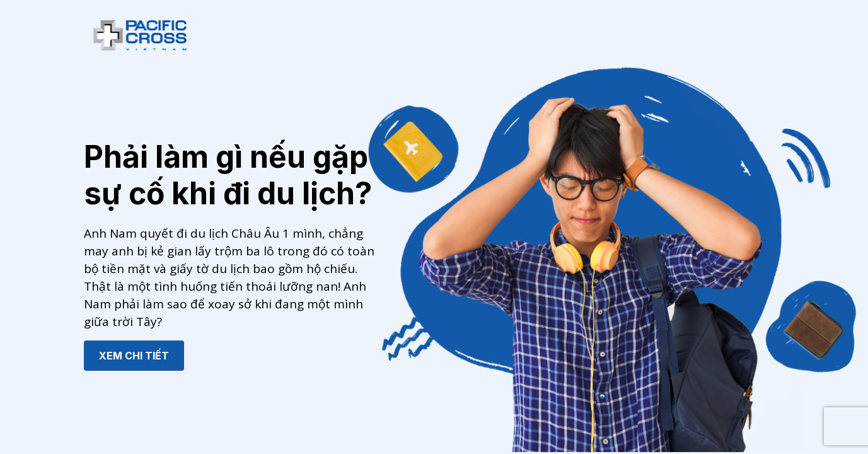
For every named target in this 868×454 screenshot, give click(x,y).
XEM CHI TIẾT (134, 356)
